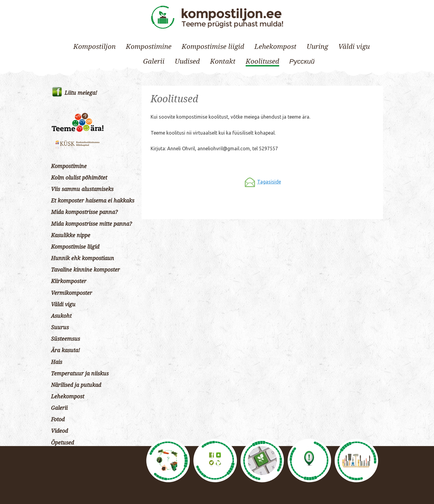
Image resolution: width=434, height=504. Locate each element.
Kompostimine (149, 46)
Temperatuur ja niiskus (80, 374)
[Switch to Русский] (302, 62)
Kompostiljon (94, 46)
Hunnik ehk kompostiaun (83, 258)
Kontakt (223, 61)
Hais (57, 362)
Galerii (154, 61)
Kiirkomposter (69, 281)
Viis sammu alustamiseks (82, 189)
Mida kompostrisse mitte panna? (91, 224)
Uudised (187, 61)
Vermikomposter (72, 293)
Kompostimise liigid (213, 46)
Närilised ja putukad (76, 385)
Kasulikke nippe (71, 235)
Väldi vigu (354, 46)
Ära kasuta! (65, 350)
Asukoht (61, 316)
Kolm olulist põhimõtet (79, 178)
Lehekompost (275, 46)
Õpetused (62, 443)
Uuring (317, 46)
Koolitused (262, 61)
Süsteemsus (65, 339)
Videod (59, 431)
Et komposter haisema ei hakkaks (93, 201)
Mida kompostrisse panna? (84, 212)
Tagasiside (269, 182)
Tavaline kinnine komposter (85, 270)
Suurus (60, 327)
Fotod (58, 419)
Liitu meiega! (81, 93)
